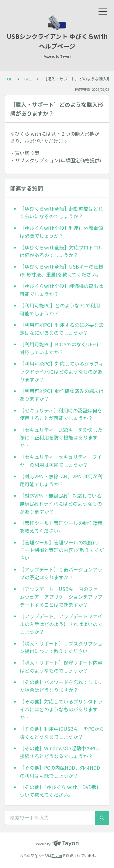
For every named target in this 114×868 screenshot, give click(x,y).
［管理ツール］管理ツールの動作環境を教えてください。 (61, 527)
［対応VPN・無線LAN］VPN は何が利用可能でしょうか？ (61, 480)
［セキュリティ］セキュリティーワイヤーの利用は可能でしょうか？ (61, 461)
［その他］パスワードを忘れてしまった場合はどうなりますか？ (61, 686)
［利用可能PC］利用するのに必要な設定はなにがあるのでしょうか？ (62, 329)
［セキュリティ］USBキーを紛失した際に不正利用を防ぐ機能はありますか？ (61, 437)
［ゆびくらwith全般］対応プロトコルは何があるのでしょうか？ (61, 251)
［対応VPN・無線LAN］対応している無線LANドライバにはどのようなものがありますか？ (61, 503)
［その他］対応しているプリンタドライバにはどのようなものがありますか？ (61, 709)
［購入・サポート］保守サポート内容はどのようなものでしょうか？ (61, 666)
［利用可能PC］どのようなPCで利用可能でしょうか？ (60, 309)
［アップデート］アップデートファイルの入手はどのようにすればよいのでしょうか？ (61, 624)
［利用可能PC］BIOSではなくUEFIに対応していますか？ (61, 348)
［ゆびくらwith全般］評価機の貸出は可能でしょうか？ (61, 290)
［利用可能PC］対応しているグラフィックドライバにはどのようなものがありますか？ (62, 371)
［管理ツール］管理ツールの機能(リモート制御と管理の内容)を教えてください (62, 550)
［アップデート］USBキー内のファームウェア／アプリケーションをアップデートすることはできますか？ (61, 597)
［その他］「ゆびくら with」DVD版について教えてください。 (61, 791)
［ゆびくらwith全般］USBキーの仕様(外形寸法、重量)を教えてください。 (62, 270)
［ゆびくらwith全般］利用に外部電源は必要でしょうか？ (61, 232)
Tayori (57, 855)
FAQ (28, 79)
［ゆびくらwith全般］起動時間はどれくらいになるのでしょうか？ (61, 212)
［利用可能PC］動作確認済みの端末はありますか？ (62, 395)
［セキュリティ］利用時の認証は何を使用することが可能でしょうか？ (61, 414)
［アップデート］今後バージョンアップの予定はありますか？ (61, 573)
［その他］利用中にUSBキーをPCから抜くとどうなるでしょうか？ (62, 733)
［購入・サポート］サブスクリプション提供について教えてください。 (61, 647)
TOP (9, 79)
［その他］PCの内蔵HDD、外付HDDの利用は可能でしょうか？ (60, 771)
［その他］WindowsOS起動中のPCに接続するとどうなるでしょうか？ (61, 752)
